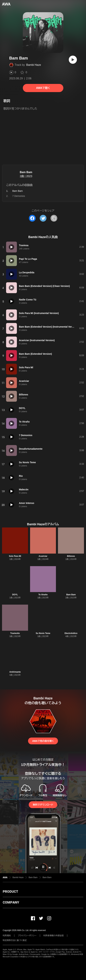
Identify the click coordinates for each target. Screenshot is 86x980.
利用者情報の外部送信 (54, 936)
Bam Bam (26, 172)
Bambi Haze (34, 65)
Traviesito (15, 633)
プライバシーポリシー (27, 936)
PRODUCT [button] (10, 891)
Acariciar (43, 556)
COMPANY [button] (11, 902)
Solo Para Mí (15, 556)
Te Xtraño (43, 595)
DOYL (15, 595)
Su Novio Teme (43, 633)
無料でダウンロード (43, 805)
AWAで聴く (43, 88)
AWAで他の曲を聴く (43, 741)
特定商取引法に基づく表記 (15, 940)
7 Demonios (19, 196)
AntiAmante (15, 672)
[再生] (73, 60)
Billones (71, 556)
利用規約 (7, 936)
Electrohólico (71, 633)
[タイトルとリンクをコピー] (54, 218)
